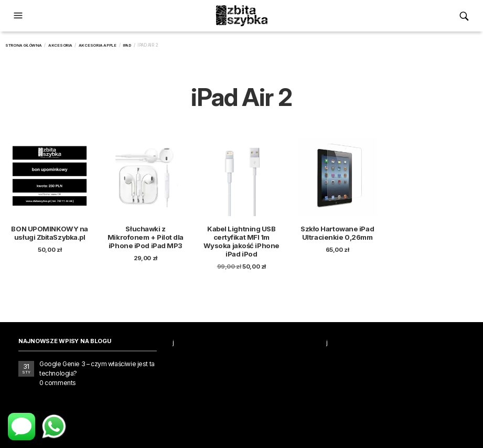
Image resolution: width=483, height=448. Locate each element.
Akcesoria (60, 45)
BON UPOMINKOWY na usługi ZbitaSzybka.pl (49, 233)
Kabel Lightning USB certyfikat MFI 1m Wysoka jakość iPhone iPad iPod (241, 241)
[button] (19, 16)
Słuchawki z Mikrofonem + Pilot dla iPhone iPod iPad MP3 (146, 237)
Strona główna (24, 45)
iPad (127, 45)
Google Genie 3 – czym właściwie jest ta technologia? (97, 369)
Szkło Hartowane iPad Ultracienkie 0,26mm (337, 233)
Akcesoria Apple (98, 45)
